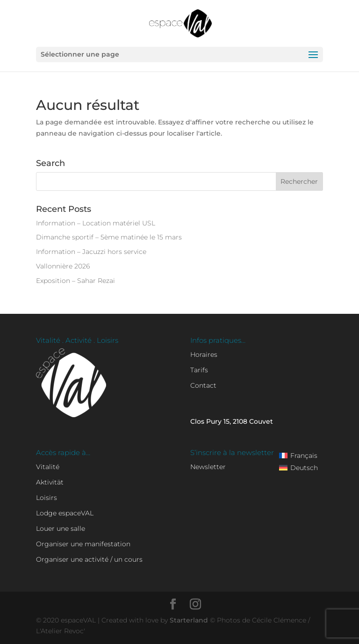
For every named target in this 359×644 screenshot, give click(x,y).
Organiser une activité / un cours (89, 559)
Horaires (204, 355)
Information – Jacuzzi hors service (91, 252)
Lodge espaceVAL (65, 513)
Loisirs (47, 498)
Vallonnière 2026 (63, 266)
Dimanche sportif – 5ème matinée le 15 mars (109, 237)
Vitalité (48, 467)
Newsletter (208, 467)
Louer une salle (61, 528)
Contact (203, 385)
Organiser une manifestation (83, 544)
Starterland (190, 620)
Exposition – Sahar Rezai (75, 281)
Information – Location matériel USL (96, 223)
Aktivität (50, 482)
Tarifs (199, 370)
